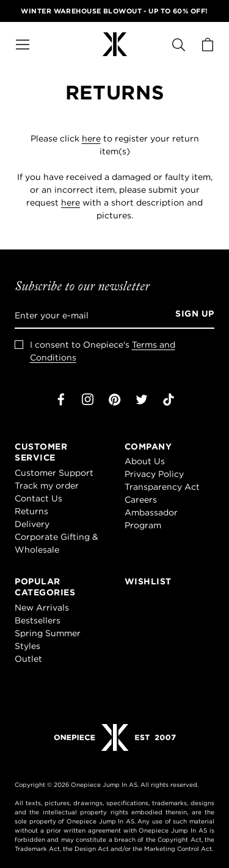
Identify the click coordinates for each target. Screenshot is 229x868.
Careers (141, 500)
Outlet (28, 659)
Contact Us (38, 498)
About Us (145, 461)
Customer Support (54, 473)
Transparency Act (162, 487)
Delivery (32, 524)
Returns (31, 511)
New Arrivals (42, 608)
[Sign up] (191, 315)
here (91, 138)
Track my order (47, 486)
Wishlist (148, 581)
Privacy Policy (154, 474)
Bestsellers (38, 620)
